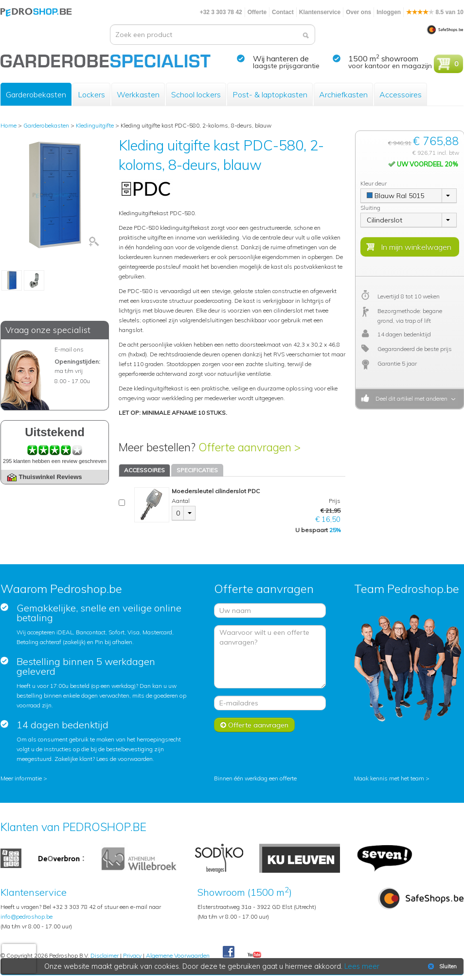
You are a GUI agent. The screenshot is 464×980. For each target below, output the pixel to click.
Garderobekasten (36, 94)
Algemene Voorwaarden (178, 955)
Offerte (257, 12)
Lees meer (362, 966)
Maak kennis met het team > (392, 778)
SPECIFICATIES (197, 470)
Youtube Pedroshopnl (254, 955)
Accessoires (401, 94)
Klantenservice (320, 12)
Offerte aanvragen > (250, 447)
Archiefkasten (343, 94)
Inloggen (389, 12)
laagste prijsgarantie (286, 66)
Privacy (132, 955)
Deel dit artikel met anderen (410, 398)
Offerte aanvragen (254, 725)
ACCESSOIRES (144, 470)
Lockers (91, 94)
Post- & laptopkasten (270, 94)
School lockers (196, 94)
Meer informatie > (24, 778)
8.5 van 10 (435, 12)
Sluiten (441, 966)
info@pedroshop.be (27, 916)
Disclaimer (105, 955)
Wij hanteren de (281, 58)
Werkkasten (138, 94)
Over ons (358, 12)
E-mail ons (69, 349)
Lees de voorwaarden (125, 759)
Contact (283, 12)
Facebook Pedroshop (229, 952)
